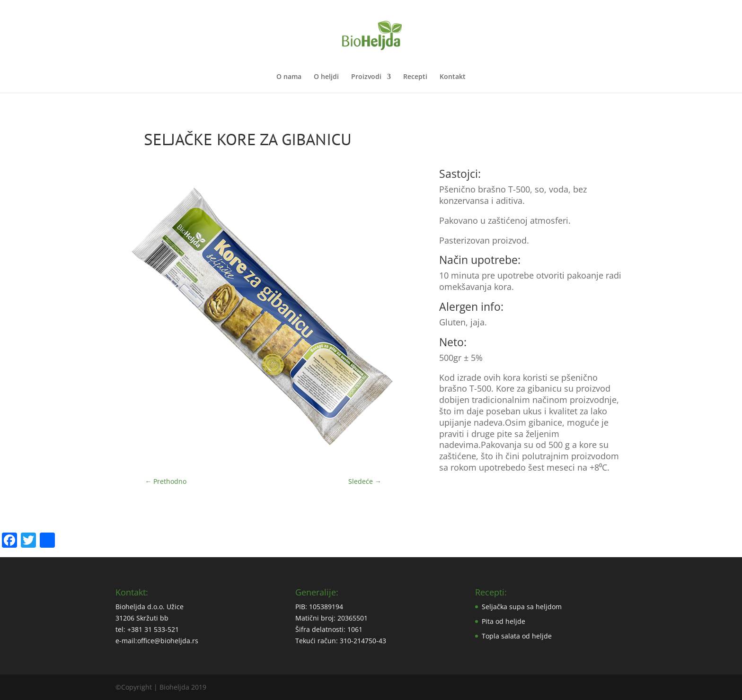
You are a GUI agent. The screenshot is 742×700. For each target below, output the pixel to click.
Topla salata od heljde (517, 636)
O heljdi (326, 77)
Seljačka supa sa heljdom (522, 607)
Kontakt (453, 77)
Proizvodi (366, 77)
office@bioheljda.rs (168, 641)
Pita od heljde (503, 621)
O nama (289, 77)
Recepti (415, 77)
